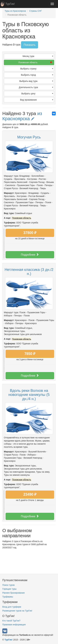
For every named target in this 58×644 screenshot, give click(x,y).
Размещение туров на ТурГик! (17, 611)
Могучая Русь (29, 137)
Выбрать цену (37, 94)
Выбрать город (37, 75)
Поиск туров (8, 585)
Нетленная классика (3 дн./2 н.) (29, 272)
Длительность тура (36, 87)
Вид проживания (37, 100)
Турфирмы (8, 597)
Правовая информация (14, 625)
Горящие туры (9, 589)
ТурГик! (10, 4)
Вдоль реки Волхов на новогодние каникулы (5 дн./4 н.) (29, 395)
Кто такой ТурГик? (11, 621)
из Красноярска (22, 116)
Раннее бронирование (14, 593)
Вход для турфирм (12, 607)
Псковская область (35, 62)
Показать (30, 45)
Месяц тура (38, 56)
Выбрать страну (37, 69)
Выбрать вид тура (36, 81)
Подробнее (30, 255)
